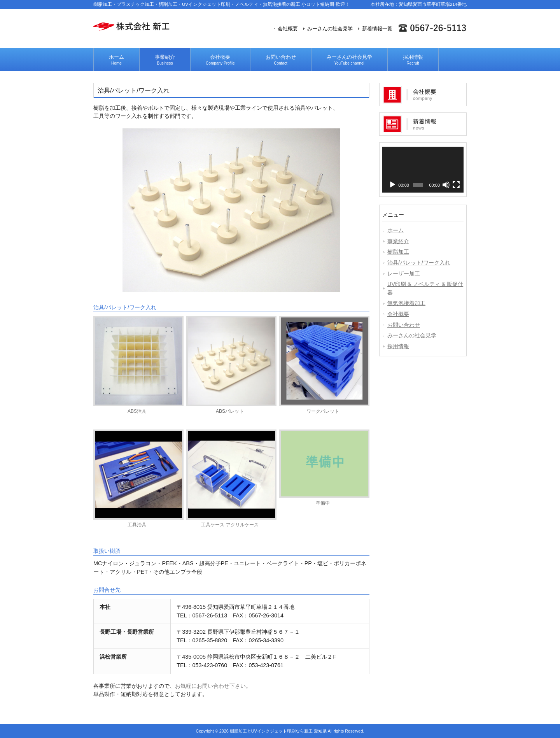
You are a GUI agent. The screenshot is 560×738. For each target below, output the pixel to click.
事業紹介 (398, 241)
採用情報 (398, 346)
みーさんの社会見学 (330, 29)
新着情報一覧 (377, 29)
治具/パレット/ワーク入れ (419, 263)
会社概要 (288, 29)
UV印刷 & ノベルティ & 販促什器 (425, 288)
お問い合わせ (404, 325)
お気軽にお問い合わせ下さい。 (213, 686)
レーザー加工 (404, 273)
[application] (423, 170)
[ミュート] (446, 185)
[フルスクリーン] (456, 185)
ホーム (395, 230)
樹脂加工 (398, 252)
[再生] (392, 185)
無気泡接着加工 (406, 303)
